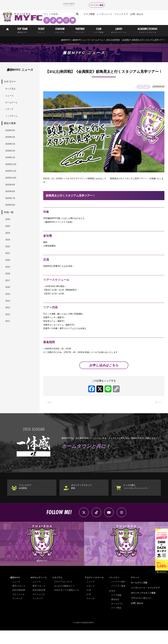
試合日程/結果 (18, 604)
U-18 (90, 604)
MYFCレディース (39, 591)
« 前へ (50, 413)
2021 (9, 273)
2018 (9, 296)
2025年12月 (12, 174)
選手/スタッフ (18, 599)
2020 (9, 281)
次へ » (158, 413)
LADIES (119, 30)
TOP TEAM (22, 30)
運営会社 (117, 613)
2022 (9, 266)
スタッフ (92, 599)
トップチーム (13, 120)
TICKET (41, 30)
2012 (9, 342)
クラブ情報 (89, 14)
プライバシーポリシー (143, 612)
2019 (9, 289)
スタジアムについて (64, 595)
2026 (9, 235)
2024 (9, 250)
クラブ (114, 605)
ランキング (17, 612)
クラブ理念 (117, 621)
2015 (9, 319)
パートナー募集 (97, 5)
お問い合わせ (137, 14)
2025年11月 (12, 181)
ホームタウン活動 (141, 596)
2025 (9, 243)
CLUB (99, 30)
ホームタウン (118, 617)
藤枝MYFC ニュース (81, 40)
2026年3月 (12, 151)
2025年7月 (12, 212)
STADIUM (60, 30)
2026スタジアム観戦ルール (67, 604)
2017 (9, 304)
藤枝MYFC (66, 40)
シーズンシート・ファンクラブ (112, 14)
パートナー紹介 (119, 595)
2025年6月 (12, 220)
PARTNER (80, 30)
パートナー (115, 591)
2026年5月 (12, 135)
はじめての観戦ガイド (65, 599)
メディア (11, 112)
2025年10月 (12, 189)
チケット (137, 591)
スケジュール (18, 608)
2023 (9, 258)
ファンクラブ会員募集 (28, 498)
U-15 (90, 608)
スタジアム (58, 591)
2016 (9, 312)
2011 (9, 350)
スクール (92, 612)
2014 (9, 327)
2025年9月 (12, 197)
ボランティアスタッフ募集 (85, 498)
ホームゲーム (97, 40)
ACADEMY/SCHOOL (147, 30)
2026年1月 (12, 166)
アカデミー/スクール (95, 591)
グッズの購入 (138, 498)
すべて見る (12, 89)
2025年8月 (12, 204)
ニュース (11, 97)
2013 (9, 335)
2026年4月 (12, 143)
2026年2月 (12, 158)
